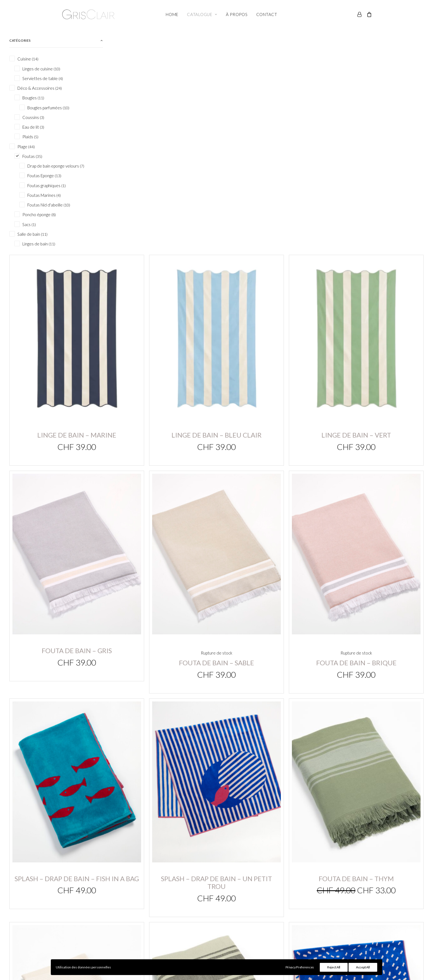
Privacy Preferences (300, 967)
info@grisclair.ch (67, 907)
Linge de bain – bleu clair (268, 175)
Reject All (334, 967)
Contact (267, 14)
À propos (237, 14)
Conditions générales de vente (308, 907)
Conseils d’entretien (298, 914)
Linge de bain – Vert (374, 175)
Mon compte (177, 907)
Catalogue (202, 14)
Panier (171, 914)
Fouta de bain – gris (163, 333)
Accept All (363, 967)
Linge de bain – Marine (163, 175)
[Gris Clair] (88, 14)
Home (172, 14)
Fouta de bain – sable (268, 339)
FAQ (283, 921)
